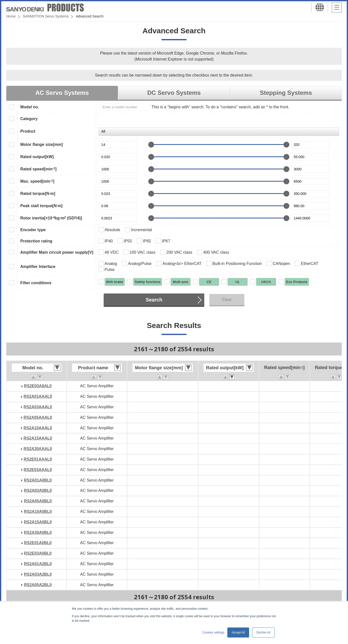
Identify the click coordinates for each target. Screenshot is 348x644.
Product (28, 131)
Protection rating (36, 241)
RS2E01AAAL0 (38, 459)
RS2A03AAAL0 (38, 407)
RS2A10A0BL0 (38, 512)
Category (29, 119)
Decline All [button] (263, 632)
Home (11, 16)
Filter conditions (36, 283)
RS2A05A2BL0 (38, 585)
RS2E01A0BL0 (38, 543)
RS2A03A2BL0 (38, 574)
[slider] (151, 145)
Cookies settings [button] (213, 632)
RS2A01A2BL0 (38, 564)
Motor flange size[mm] (42, 144)
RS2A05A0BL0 (38, 501)
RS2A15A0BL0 (38, 522)
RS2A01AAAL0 (38, 396)
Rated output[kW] (37, 157)
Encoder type (33, 230)
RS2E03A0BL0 (38, 553)
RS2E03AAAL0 (38, 470)
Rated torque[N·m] (38, 194)
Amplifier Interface (38, 267)
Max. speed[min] (37, 181)
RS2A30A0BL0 (38, 533)
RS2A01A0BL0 (38, 480)
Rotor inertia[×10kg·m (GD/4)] (51, 218)
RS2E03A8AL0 (38, 386)
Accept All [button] (238, 632)
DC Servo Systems (174, 93)
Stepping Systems (286, 93)
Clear (227, 300)
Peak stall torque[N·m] (41, 206)
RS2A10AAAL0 (38, 428)
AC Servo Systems (62, 93)
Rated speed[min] (38, 169)
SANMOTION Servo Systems (46, 16)
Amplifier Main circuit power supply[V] (57, 252)
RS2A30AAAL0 (38, 449)
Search (154, 300)
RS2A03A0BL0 (38, 491)
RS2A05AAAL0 (38, 417)
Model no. (30, 107)
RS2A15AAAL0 (38, 438)
